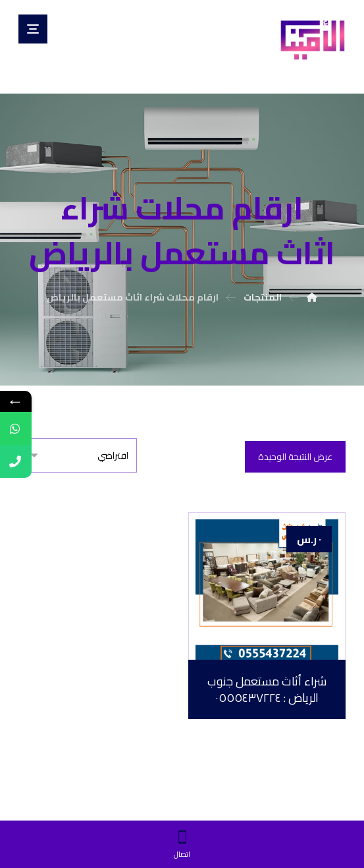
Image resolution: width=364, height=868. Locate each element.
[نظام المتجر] (78, 455)
